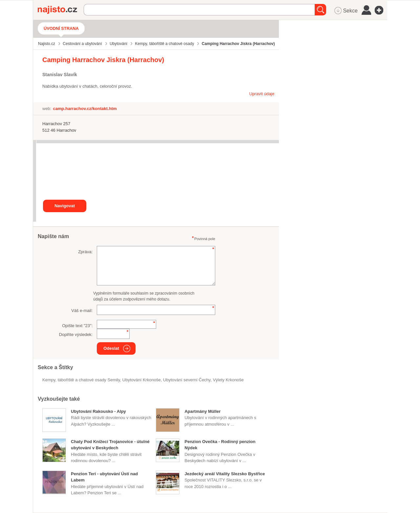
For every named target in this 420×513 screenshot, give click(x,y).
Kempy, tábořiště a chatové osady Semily (81, 380)
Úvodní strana (61, 28)
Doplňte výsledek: (76, 335)
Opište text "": (77, 326)
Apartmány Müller (202, 411)
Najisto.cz (61, 10)
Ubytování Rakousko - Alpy (98, 411)
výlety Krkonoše (228, 380)
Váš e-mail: (82, 311)
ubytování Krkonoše (142, 380)
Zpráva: (85, 252)
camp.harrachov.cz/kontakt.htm (85, 109)
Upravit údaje (262, 94)
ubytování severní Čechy (187, 380)
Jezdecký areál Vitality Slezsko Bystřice (225, 474)
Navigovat (65, 206)
